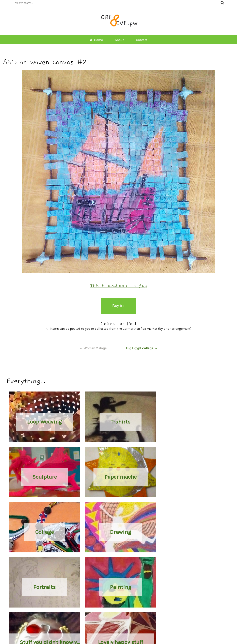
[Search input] (117, 3)
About (119, 40)
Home (98, 40)
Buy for (118, 306)
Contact (142, 40)
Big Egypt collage (142, 348)
